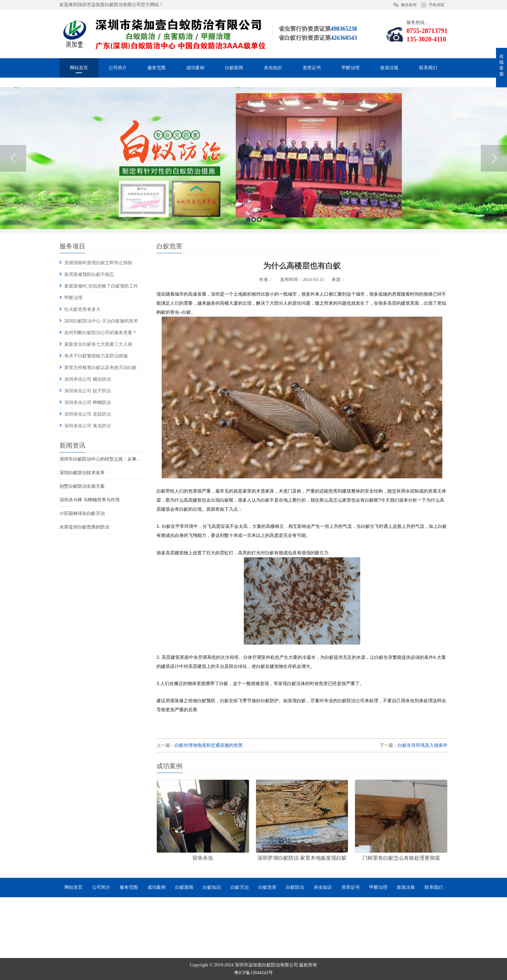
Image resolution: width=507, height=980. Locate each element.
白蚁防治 (295, 887)
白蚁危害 (267, 887)
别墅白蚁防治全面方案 (82, 486)
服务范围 (156, 68)
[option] (253, 218)
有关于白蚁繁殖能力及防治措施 (96, 356)
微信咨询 (409, 5)
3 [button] (259, 279)
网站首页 (79, 68)
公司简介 (118, 68)
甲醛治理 (351, 68)
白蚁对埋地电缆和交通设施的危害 (209, 745)
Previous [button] (13, 218)
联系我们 (428, 68)
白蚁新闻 (234, 68)
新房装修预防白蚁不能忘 (89, 274)
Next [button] (494, 218)
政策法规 (389, 68)
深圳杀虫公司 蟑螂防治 (88, 403)
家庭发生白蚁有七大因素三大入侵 (98, 344)
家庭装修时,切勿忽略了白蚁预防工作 (101, 286)
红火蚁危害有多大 (82, 309)
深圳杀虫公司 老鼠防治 (88, 414)
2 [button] (254, 279)
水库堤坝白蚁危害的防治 (84, 527)
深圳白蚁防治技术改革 (82, 473)
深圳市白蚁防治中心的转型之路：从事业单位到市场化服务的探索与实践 (132, 459)
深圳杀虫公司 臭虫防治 (88, 426)
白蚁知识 (212, 887)
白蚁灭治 (240, 887)
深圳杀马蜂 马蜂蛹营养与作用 (90, 500)
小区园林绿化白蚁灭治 (82, 513)
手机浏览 (437, 5)
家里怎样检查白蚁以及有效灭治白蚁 (101, 368)
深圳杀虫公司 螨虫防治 (88, 379)
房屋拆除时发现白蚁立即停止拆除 (98, 263)
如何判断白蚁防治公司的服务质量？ (101, 333)
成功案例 (195, 68)
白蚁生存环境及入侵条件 (423, 745)
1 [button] (248, 279)
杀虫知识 (273, 68)
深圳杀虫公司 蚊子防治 (88, 391)
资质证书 (312, 68)
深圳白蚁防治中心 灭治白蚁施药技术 (101, 321)
